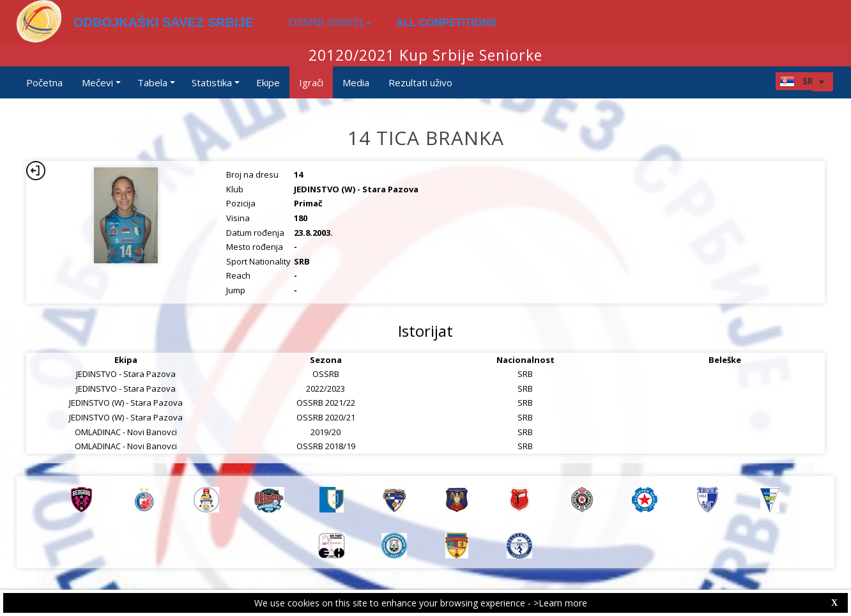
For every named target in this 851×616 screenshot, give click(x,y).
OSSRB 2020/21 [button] (330, 23)
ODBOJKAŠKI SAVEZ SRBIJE (164, 22)
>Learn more (560, 603)
